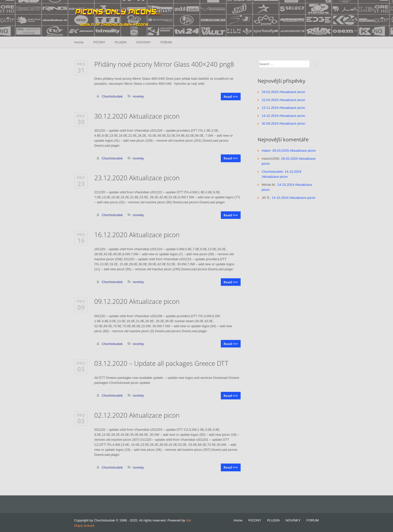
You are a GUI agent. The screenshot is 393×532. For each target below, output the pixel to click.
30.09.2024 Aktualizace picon (283, 123)
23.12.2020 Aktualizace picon (137, 178)
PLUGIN (121, 42)
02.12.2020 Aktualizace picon (137, 414)
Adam (266, 150)
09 (81, 307)
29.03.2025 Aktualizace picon (283, 92)
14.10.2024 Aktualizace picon (283, 115)
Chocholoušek (112, 96)
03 (81, 368)
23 (81, 183)
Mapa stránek (84, 524)
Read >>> (231, 97)
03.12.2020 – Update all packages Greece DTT (161, 363)
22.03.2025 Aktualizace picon (283, 100)
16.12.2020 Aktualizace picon (137, 234)
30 (81, 122)
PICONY (99, 42)
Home (79, 42)
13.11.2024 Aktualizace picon (283, 107)
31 (81, 70)
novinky (138, 96)
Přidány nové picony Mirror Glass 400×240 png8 (164, 64)
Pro (81, 64)
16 (81, 240)
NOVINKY (144, 42)
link (188, 519)
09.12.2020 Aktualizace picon (137, 301)
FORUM (167, 42)
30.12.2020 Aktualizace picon (137, 116)
